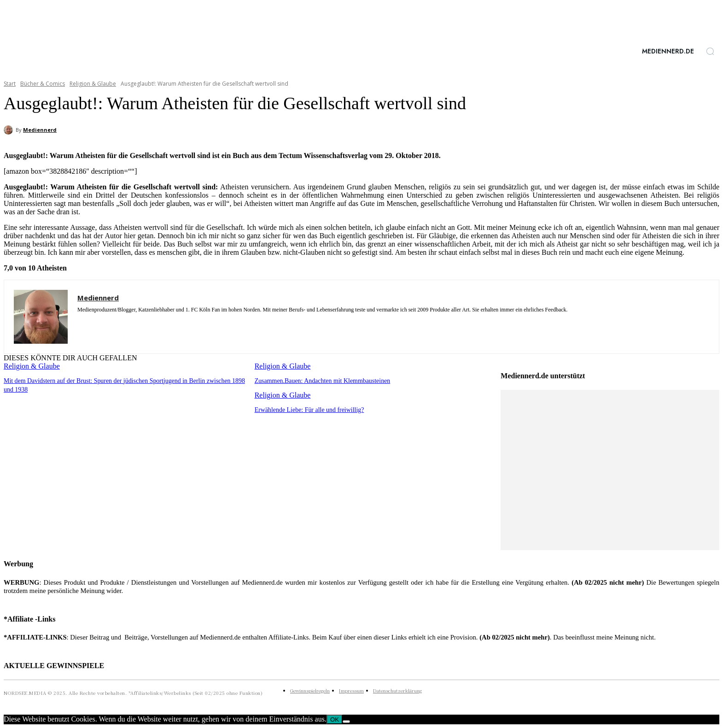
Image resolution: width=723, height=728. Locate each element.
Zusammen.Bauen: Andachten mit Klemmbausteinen (318, 380)
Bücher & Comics (43, 84)
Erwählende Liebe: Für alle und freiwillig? (306, 409)
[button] (710, 51)
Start (10, 84)
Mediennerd (40, 130)
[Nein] (346, 722)
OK (335, 719)
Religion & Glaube (93, 84)
